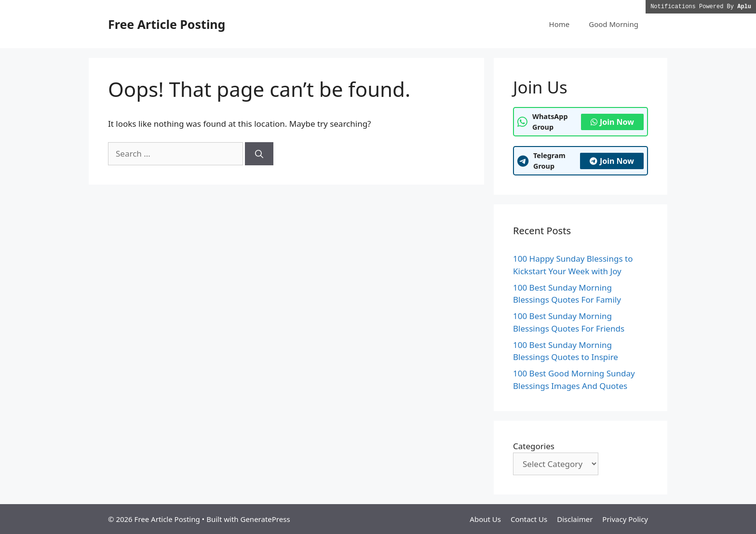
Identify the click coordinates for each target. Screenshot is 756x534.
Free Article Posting (167, 24)
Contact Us (529, 519)
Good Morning (614, 24)
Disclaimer (575, 519)
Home (560, 24)
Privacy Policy (625, 519)
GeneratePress (265, 519)
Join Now (612, 122)
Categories (534, 446)
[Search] (259, 154)
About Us (485, 519)
